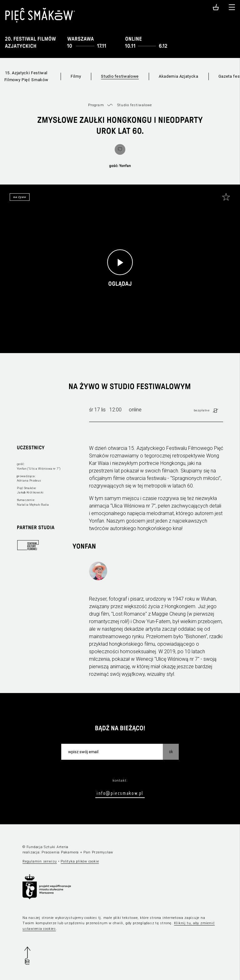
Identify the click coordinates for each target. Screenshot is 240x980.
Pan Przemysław (98, 852)
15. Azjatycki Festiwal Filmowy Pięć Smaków (26, 76)
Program (96, 105)
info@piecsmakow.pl (120, 793)
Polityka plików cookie (80, 861)
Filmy (76, 76)
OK (171, 752)
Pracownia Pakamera (60, 852)
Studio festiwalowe (120, 76)
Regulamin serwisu (40, 861)
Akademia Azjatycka (179, 76)
